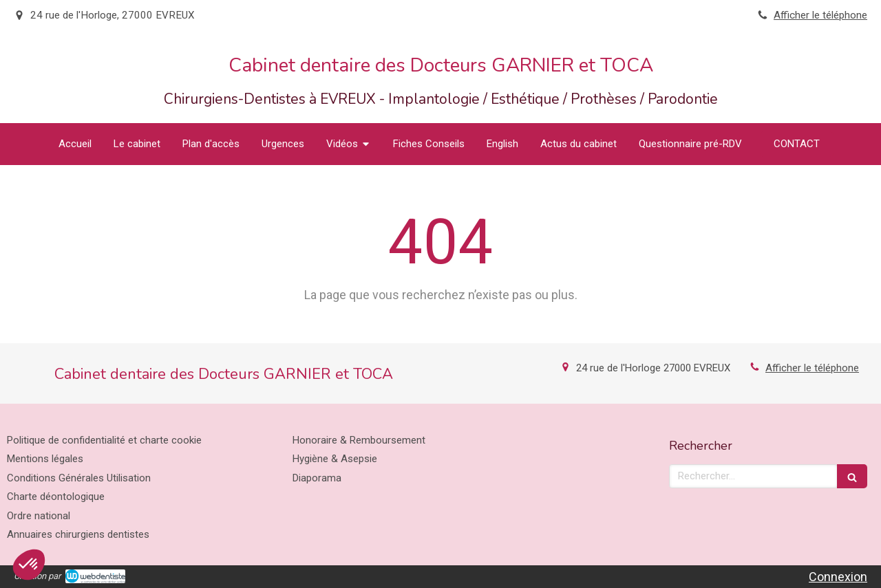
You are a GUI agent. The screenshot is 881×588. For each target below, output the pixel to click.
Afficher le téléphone (820, 15)
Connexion (838, 577)
